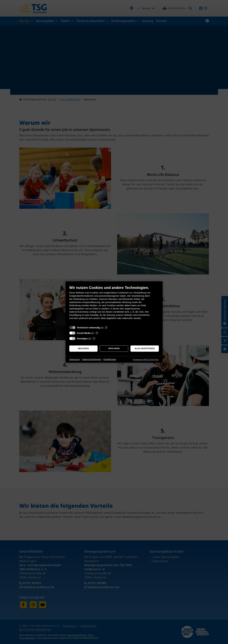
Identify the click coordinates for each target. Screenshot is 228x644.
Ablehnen (83, 348)
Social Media (84, 333)
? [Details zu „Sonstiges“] (94, 338)
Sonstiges (82, 338)
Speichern (114, 348)
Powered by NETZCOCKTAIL (146, 360)
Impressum (75, 359)
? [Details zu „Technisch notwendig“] (106, 328)
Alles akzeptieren (145, 348)
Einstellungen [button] (110, 359)
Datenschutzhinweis (92, 359)
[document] (114, 305)
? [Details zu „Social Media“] (97, 333)
